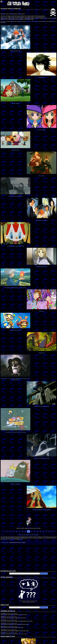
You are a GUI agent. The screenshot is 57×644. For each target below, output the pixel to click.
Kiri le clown (42, 176)
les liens (21, 539)
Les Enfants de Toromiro (42, 220)
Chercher (44, 574)
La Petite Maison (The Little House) (15, 246)
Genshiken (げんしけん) (42, 267)
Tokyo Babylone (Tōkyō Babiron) (42, 406)
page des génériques (10, 539)
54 (40, 531)
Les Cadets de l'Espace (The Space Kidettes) (15, 432)
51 (31, 531)
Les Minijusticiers (15, 150)
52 (34, 531)
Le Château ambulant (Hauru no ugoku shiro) (15, 288)
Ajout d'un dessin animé (12, 614)
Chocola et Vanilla (42, 130)
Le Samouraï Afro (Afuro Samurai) (42, 458)
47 (20, 531)
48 (23, 531)
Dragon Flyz (42, 353)
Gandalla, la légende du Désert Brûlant (42, 510)
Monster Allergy (15, 103)
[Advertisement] (28, 558)
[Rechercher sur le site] (25, 574)
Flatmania (42, 311)
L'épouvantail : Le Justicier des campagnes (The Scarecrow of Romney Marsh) (15, 379)
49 (26, 531)
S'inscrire (44, 607)
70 (46, 531)
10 (5, 531)
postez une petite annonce (32, 21)
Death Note (42, 77)
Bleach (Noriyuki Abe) (15, 51)
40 (14, 531)
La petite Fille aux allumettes (15, 196)
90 (52, 531)
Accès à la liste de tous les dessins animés (28, 535)
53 (37, 531)
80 (49, 531)
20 (8, 531)
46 (17, 531)
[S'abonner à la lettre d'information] (24, 607)
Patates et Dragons (15, 484)
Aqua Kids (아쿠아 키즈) (15, 330)
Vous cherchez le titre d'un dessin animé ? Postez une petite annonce (28, 590)
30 (11, 531)
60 (43, 531)
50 (29, 531)
